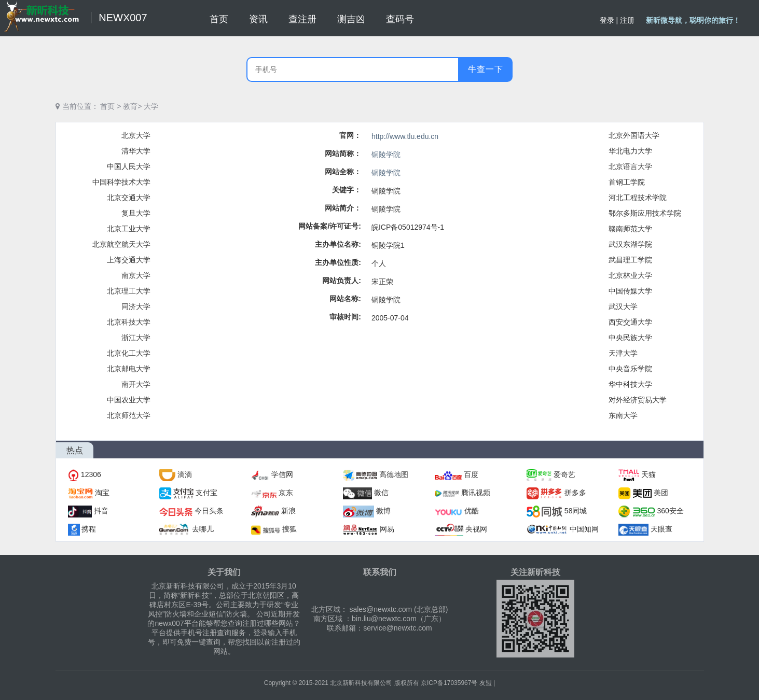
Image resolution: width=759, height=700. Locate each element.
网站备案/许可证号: (330, 226)
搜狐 (289, 529)
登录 (607, 20)
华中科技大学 (630, 384)
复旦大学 (136, 213)
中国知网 (584, 529)
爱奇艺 (564, 474)
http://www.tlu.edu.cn (405, 136)
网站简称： (343, 153)
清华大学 (136, 151)
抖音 (101, 511)
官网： (350, 135)
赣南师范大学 (630, 229)
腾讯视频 (476, 493)
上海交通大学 (129, 260)
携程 (89, 529)
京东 (286, 493)
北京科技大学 (129, 322)
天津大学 (623, 353)
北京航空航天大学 (121, 244)
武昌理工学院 (630, 260)
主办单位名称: (338, 244)
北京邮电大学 (129, 369)
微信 (381, 493)
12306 (91, 474)
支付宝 (206, 493)
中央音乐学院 (630, 369)
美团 (661, 493)
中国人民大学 (129, 166)
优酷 (472, 511)
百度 (471, 474)
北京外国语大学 (634, 135)
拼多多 (575, 493)
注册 (627, 20)
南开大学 (136, 384)
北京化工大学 (129, 353)
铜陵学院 (386, 155)
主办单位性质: (338, 262)
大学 (151, 106)
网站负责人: (342, 281)
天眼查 (661, 529)
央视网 (476, 529)
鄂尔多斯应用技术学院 (645, 213)
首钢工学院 (627, 182)
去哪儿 (203, 529)
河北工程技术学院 (638, 198)
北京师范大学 (129, 415)
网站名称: (345, 299)
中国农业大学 (129, 400)
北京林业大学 (630, 275)
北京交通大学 (129, 198)
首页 (107, 106)
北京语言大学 (630, 166)
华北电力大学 (630, 151)
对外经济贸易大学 (638, 400)
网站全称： (343, 172)
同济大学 (136, 306)
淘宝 (102, 493)
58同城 (576, 511)
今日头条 (209, 511)
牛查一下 (486, 69)
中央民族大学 (630, 338)
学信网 (282, 474)
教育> (132, 106)
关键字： (347, 190)
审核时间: (345, 317)
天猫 (648, 474)
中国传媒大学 (630, 291)
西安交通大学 (630, 322)
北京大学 (136, 135)
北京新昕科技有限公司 (361, 683)
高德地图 (394, 474)
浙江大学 (136, 338)
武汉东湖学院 (630, 244)
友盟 (486, 683)
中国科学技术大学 (121, 182)
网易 (387, 529)
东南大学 (623, 415)
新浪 (288, 511)
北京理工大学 (129, 291)
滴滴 (185, 474)
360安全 (671, 511)
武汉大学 (623, 306)
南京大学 (136, 275)
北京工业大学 (129, 229)
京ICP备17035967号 (449, 683)
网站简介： (343, 208)
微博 (383, 511)
